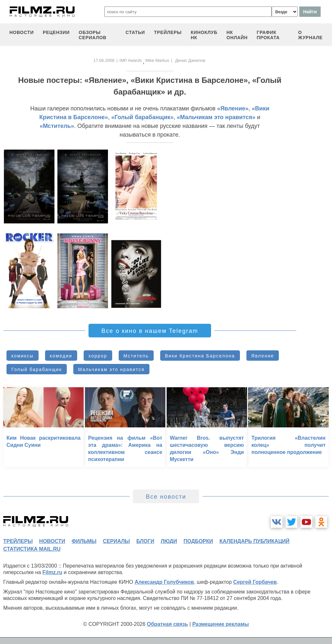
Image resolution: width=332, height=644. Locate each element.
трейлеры (168, 32)
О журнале (310, 35)
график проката (268, 35)
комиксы (23, 356)
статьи (135, 32)
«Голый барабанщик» (142, 117)
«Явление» (233, 108)
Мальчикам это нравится (111, 369)
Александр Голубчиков (164, 582)
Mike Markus (157, 60)
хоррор (98, 356)
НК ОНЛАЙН (237, 35)
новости (22, 32)
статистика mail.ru (32, 549)
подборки (198, 541)
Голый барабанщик (37, 369)
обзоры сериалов (93, 35)
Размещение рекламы (221, 624)
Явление (263, 356)
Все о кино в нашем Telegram (150, 331)
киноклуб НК (204, 35)
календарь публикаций (255, 541)
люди (169, 541)
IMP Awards (130, 60)
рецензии (56, 32)
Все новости (166, 497)
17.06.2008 (104, 60)
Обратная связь (167, 624)
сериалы (116, 541)
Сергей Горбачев (255, 582)
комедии (61, 356)
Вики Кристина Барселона (200, 356)
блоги (145, 541)
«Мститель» (57, 126)
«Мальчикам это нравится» (216, 117)
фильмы (84, 541)
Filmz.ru (52, 572)
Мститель (136, 356)
